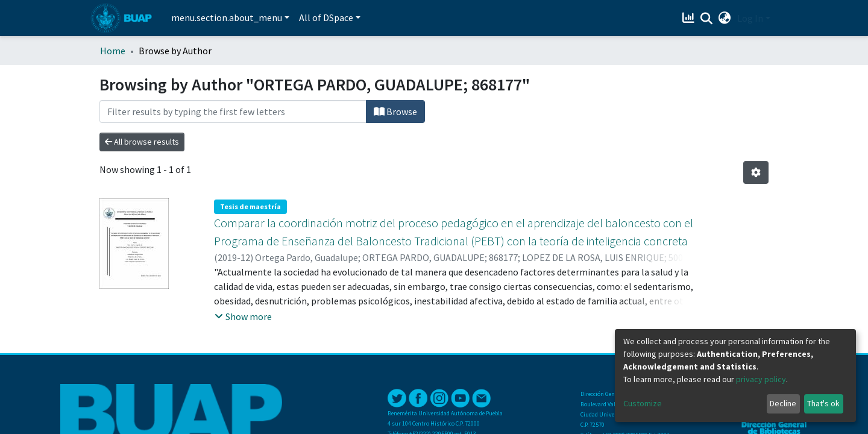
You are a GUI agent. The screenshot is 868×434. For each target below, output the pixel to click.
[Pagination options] (756, 172)
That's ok (823, 403)
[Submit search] (707, 19)
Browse (395, 112)
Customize (643, 403)
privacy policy (761, 379)
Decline (783, 403)
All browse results (142, 142)
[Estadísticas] (690, 18)
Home (113, 51)
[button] (725, 18)
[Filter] (233, 112)
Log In (750, 18)
